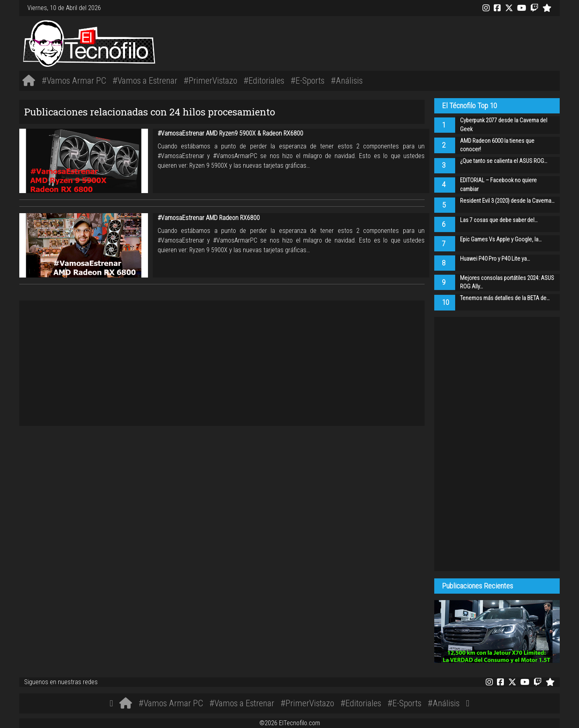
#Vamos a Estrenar (145, 80)
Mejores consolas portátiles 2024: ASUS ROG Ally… (507, 283)
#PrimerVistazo (210, 80)
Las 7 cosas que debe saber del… (499, 220)
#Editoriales (264, 80)
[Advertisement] (402, 42)
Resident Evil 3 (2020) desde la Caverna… (507, 201)
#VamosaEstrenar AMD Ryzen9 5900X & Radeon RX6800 (230, 133)
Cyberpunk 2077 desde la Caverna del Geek (504, 125)
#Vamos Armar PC (74, 80)
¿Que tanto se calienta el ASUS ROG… (504, 161)
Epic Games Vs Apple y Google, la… (501, 240)
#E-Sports (308, 80)
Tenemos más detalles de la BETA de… (505, 298)
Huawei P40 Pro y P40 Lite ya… (495, 259)
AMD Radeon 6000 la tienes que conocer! (497, 145)
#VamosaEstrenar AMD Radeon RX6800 (209, 218)
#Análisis (347, 80)
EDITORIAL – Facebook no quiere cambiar (498, 185)
